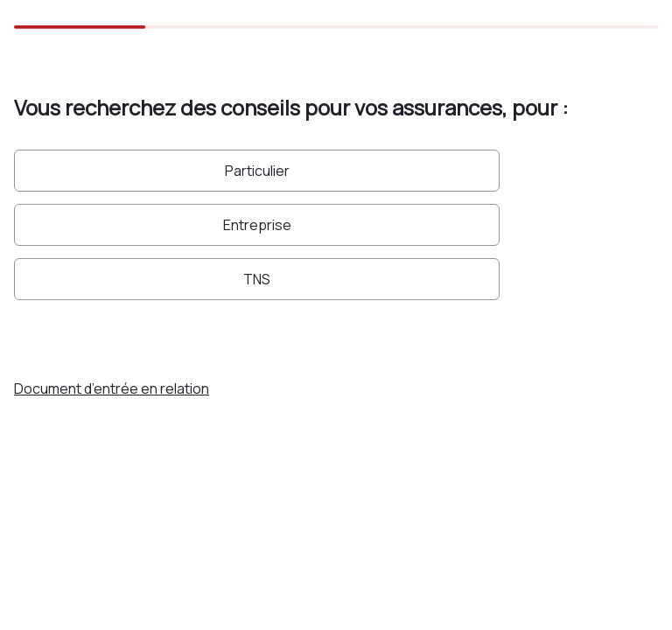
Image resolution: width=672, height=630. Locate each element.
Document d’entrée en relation (112, 388)
